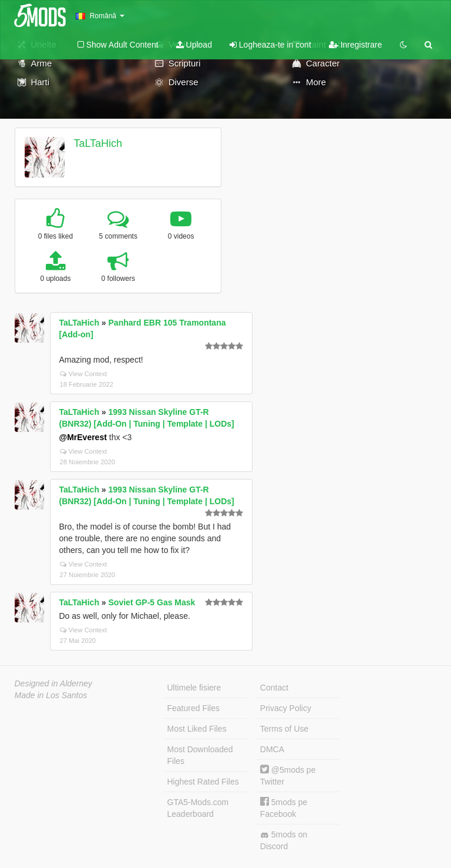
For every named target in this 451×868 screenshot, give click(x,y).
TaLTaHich (98, 143)
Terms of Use (284, 729)
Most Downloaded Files (200, 755)
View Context (84, 374)
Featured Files (193, 708)
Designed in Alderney (54, 683)
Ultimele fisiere (194, 688)
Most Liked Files (197, 729)
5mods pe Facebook (284, 808)
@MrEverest (83, 437)
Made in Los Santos (51, 695)
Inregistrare (356, 45)
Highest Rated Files (203, 782)
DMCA (272, 749)
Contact (274, 688)
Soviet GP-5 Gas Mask (152, 602)
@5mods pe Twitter (288, 775)
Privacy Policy (286, 708)
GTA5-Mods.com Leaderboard (198, 808)
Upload (194, 45)
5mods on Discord (284, 840)
